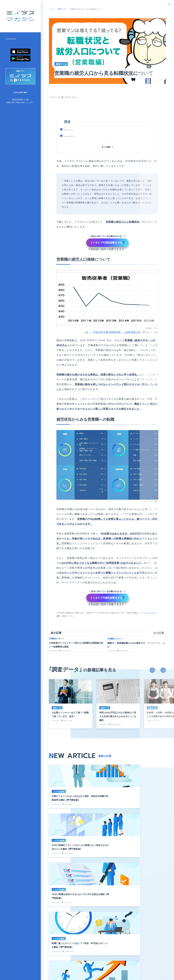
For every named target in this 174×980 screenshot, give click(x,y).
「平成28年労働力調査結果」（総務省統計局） (117, 342)
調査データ (10, 75)
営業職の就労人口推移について (80, 139)
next (163, 689)
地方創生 (9, 60)
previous (152, 689)
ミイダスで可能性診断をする (106, 252)
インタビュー (11, 45)
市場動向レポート (13, 67)
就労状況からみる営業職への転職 (81, 145)
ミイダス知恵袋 (12, 53)
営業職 (85, 100)
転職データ (97, 100)
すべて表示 (107, 157)
